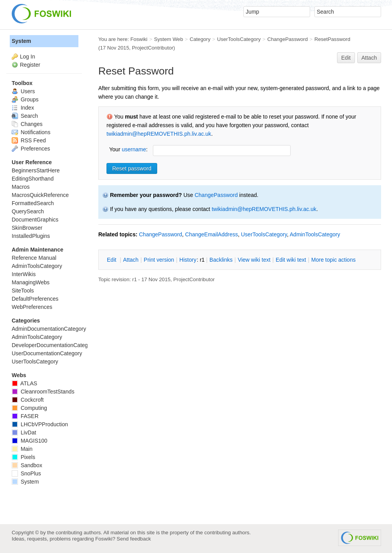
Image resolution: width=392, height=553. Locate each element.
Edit (346, 58)
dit (112, 260)
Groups (25, 99)
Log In (27, 57)
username (134, 149)
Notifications (31, 132)
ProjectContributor (153, 48)
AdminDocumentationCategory (49, 329)
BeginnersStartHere (36, 170)
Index (23, 108)
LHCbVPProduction (40, 424)
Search (25, 116)
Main (22, 449)
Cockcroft (28, 400)
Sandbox (27, 465)
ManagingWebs (31, 282)
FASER (25, 416)
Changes (27, 124)
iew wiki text (254, 260)
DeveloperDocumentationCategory (54, 345)
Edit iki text (291, 260)
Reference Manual (34, 258)
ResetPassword (332, 39)
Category (200, 39)
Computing (29, 408)
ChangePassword (287, 39)
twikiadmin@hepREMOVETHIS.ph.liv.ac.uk (159, 134)
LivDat (24, 432)
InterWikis (24, 274)
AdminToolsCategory (315, 234)
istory (188, 260)
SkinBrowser (27, 228)
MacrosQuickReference (40, 195)
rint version (159, 260)
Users (23, 91)
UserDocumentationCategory (47, 353)
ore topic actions (333, 260)
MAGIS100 (29, 441)
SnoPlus (26, 473)
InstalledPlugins (31, 236)
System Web (169, 39)
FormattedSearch (33, 203)
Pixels (23, 457)
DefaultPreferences (35, 299)
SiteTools (23, 291)
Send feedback (134, 539)
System (21, 41)
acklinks (221, 260)
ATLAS (24, 383)
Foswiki (139, 39)
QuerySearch (28, 211)
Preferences (31, 149)
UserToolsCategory (239, 39)
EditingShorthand (33, 179)
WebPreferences (32, 307)
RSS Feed (29, 140)
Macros (21, 187)
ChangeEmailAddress (212, 234)
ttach (131, 260)
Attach (369, 58)
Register (30, 65)
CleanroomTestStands (43, 392)
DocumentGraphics (35, 220)
